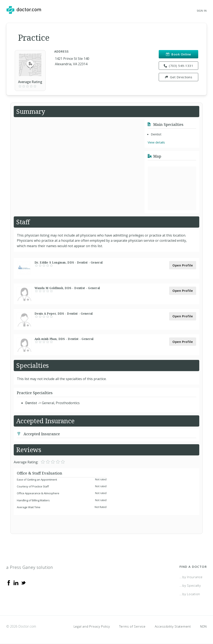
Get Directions (179, 77)
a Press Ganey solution (30, 567)
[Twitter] (23, 582)
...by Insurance (191, 577)
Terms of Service (132, 626)
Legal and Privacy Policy (92, 626)
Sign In (202, 11)
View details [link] (156, 142)
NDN (203, 626)
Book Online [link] (179, 54)
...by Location (190, 594)
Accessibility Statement (173, 626)
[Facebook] (9, 582)
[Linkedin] (16, 582)
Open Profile (183, 265)
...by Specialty (190, 585)
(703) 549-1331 (179, 66)
